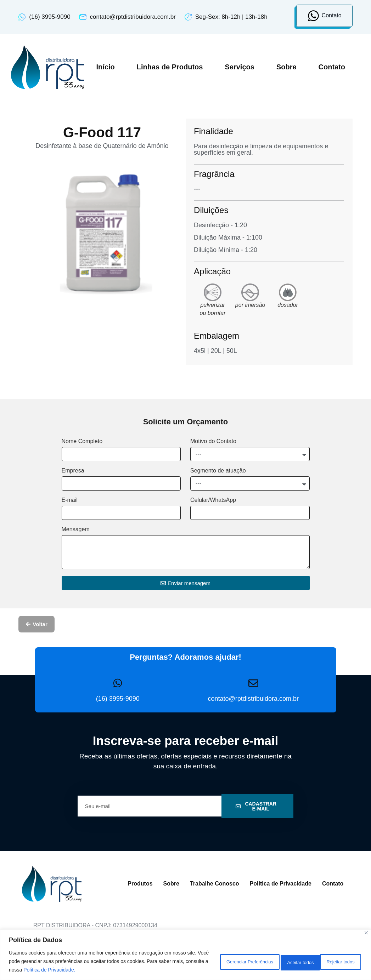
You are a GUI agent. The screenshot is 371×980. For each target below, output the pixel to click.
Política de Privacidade (281, 884)
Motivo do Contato (213, 441)
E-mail (70, 500)
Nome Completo (82, 441)
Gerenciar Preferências (220, 961)
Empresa (73, 471)
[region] (185, 955)
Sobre (286, 67)
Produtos (140, 884)
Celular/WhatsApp (213, 500)
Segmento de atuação (218, 471)
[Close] (366, 933)
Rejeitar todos (284, 961)
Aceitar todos (337, 961)
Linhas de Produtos (170, 67)
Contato (332, 67)
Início (106, 67)
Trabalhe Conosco (215, 884)
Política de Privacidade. (132, 970)
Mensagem (76, 529)
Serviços (239, 67)
